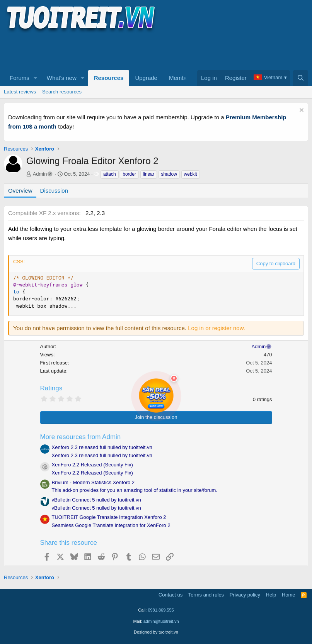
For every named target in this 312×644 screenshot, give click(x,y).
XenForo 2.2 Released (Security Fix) (92, 465)
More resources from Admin (81, 437)
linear (149, 174)
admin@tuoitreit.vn (161, 621)
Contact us (170, 595)
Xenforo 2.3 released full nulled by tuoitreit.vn (102, 447)
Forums (20, 78)
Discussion (54, 191)
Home (289, 595)
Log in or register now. (217, 328)
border (129, 174)
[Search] (301, 78)
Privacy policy (245, 595)
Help (271, 595)
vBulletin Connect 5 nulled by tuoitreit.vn (96, 500)
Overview (20, 191)
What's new (62, 78)
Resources (109, 78)
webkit (191, 174)
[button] (36, 78)
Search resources (62, 92)
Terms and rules (206, 595)
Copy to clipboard (276, 264)
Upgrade (146, 78)
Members (181, 78)
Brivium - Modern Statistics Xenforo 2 (93, 482)
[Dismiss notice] (301, 111)
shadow (169, 174)
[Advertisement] (145, 51)
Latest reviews (20, 92)
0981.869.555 (161, 610)
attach (110, 174)
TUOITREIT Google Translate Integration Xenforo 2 (109, 517)
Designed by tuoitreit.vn (156, 632)
